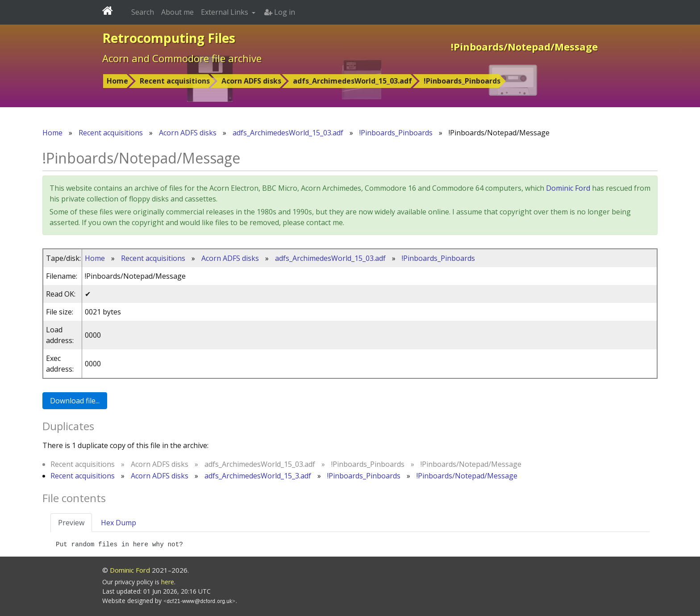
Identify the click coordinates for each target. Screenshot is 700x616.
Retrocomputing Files (169, 38)
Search (143, 12)
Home (117, 81)
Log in (280, 12)
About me (177, 12)
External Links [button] (225, 12)
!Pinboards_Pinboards (462, 81)
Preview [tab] (71, 523)
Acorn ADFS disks (251, 81)
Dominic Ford (568, 188)
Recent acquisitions (175, 81)
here (168, 582)
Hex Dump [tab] (119, 523)
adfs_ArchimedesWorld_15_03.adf (352, 81)
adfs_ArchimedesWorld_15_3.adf (258, 476)
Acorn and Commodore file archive (182, 58)
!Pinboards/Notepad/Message (467, 476)
